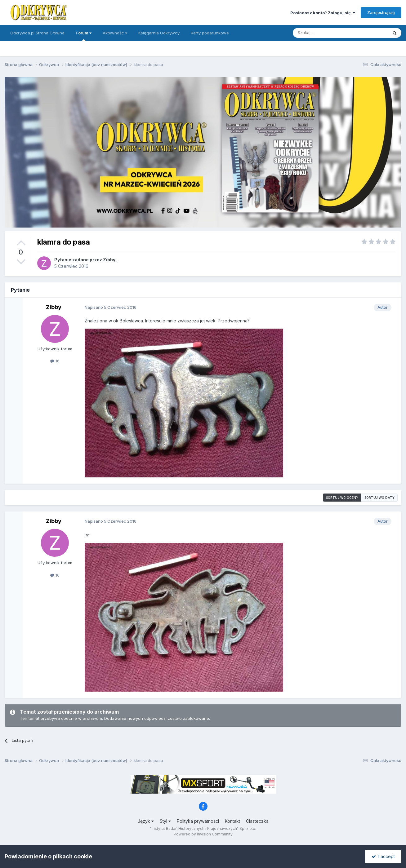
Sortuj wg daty (379, 498)
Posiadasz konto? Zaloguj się (323, 13)
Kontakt (232, 821)
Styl (165, 821)
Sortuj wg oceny (342, 498)
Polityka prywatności (198, 821)
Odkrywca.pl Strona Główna (37, 33)
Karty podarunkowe (210, 33)
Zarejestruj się (381, 12)
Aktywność (115, 33)
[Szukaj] (325, 33)
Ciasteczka (257, 821)
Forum (84, 36)
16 (55, 361)
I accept (383, 856)
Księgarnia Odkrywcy (159, 33)
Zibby (109, 260)
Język (146, 821)
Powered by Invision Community (203, 834)
